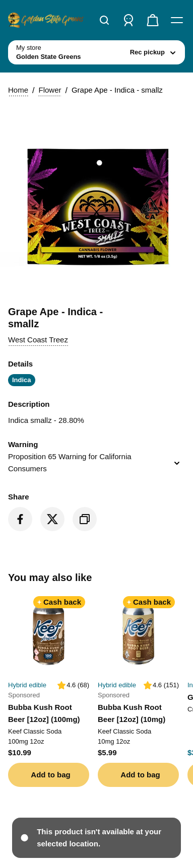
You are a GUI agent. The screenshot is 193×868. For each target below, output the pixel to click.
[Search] (104, 20)
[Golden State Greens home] (46, 20)
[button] (38, 340)
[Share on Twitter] (52, 519)
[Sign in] (128, 20)
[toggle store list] (96, 52)
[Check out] (153, 20)
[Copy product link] (85, 519)
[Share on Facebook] (20, 519)
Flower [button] (50, 90)
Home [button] (18, 90)
